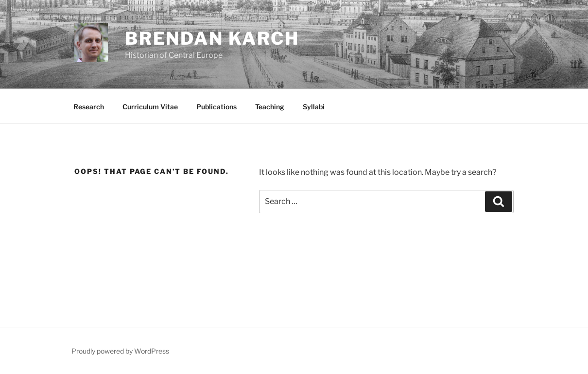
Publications (216, 107)
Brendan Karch (212, 38)
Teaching (270, 107)
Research (89, 107)
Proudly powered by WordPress (120, 351)
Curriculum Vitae (150, 107)
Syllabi (314, 107)
